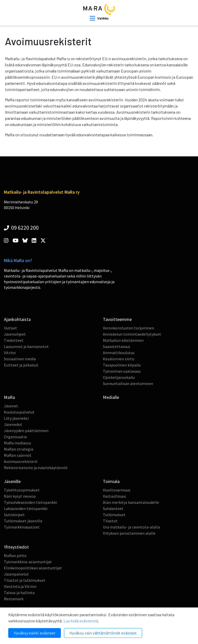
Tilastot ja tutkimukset (25, 580)
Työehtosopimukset (22, 490)
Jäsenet (11, 406)
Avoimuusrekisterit (21, 461)
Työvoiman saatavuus (122, 371)
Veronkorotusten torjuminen (129, 328)
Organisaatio (15, 437)
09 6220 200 (21, 228)
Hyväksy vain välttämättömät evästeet (103, 633)
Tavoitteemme (117, 319)
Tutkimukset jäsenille (23, 521)
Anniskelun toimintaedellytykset (132, 334)
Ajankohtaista (17, 319)
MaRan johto (15, 556)
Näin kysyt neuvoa (20, 496)
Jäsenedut (13, 424)
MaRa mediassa (17, 443)
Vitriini (10, 353)
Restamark (14, 599)
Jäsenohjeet (15, 334)
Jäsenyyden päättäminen (26, 431)
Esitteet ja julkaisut (21, 365)
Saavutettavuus (117, 346)
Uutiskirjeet (14, 515)
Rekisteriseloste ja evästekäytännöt (36, 468)
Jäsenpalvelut (16, 574)
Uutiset (10, 328)
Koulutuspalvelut (19, 412)
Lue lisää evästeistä (81, 621)
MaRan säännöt (18, 455)
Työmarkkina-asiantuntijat (28, 562)
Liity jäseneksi (16, 418)
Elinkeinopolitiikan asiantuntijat (33, 568)
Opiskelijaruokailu (119, 377)
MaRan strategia (19, 449)
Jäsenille (12, 481)
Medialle (111, 397)
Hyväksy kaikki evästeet (35, 633)
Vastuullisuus (114, 496)
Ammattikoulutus (119, 353)
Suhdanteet (113, 508)
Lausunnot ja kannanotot (26, 346)
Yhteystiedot (16, 547)
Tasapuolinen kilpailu (122, 365)
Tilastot (110, 521)
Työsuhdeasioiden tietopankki (30, 502)
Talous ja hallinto (19, 593)
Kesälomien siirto (119, 359)
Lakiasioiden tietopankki (26, 508)
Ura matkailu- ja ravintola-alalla (131, 527)
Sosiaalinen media (20, 359)
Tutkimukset (114, 515)
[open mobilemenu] (99, 18)
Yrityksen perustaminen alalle (129, 533)
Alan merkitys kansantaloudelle (131, 502)
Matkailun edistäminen (123, 340)
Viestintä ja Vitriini (20, 586)
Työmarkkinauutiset (22, 527)
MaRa (9, 397)
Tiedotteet (14, 340)
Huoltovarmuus (117, 490)
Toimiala (111, 481)
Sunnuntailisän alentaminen (128, 383)
